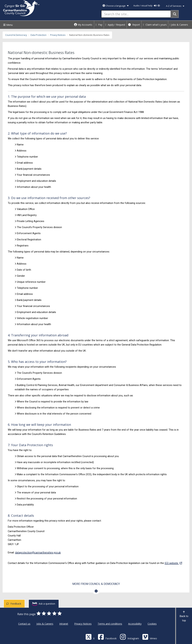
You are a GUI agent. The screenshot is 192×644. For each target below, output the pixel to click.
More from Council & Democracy (96, 584)
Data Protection (39, 35)
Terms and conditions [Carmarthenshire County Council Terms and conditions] (110, 624)
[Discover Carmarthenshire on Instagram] (129, 637)
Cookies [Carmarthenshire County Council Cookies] (152, 624)
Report (134, 25)
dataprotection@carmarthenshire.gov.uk (38, 553)
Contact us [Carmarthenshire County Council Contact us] (24, 624)
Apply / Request (115, 25)
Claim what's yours (155, 25)
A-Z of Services (175, 6)
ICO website (173, 563)
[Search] (175, 14)
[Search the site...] (136, 14)
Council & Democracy (16, 35)
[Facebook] (107, 637)
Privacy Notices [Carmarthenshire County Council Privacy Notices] (83, 624)
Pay (99, 25)
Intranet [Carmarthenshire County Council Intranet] (64, 624)
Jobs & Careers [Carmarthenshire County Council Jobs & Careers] (45, 624)
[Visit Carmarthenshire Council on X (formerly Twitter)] (90, 637)
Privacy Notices (58, 35)
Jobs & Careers (179, 25)
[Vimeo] (150, 637)
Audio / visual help (147, 6)
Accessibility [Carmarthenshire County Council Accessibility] (135, 624)
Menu (8, 25)
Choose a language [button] (116, 6)
